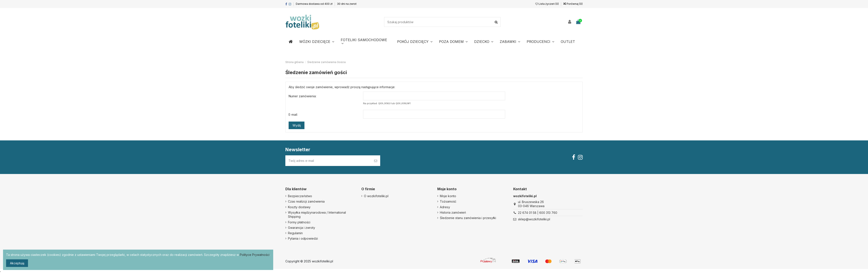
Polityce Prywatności (255, 255)
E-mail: (293, 115)
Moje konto (448, 196)
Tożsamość (448, 201)
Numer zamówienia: (302, 96)
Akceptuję (17, 263)
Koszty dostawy (299, 207)
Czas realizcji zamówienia (306, 201)
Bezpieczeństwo (300, 196)
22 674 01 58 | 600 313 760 (538, 213)
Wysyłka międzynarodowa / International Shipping (317, 215)
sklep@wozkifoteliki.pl (534, 219)
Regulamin (295, 233)
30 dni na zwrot (347, 4)
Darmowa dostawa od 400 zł (314, 4)
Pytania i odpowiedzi (303, 238)
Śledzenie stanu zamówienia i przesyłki (468, 218)
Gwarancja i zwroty (302, 228)
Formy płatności (299, 222)
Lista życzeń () (547, 4)
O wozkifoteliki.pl (376, 196)
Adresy (445, 207)
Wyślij (297, 125)
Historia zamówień (453, 212)
